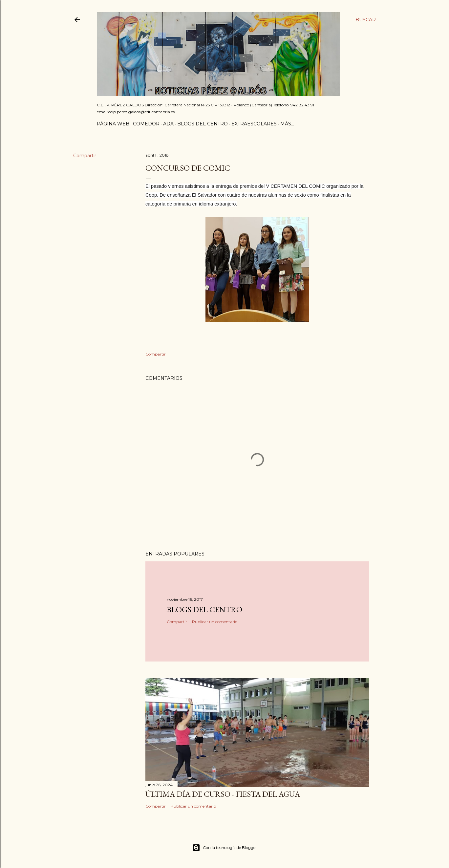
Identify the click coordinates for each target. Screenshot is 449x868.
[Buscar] (366, 20)
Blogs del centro (203, 124)
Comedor (146, 124)
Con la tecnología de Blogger (225, 848)
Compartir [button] (85, 156)
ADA (168, 124)
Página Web (113, 124)
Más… (287, 124)
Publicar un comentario (215, 622)
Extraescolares (254, 124)
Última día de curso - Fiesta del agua (223, 794)
